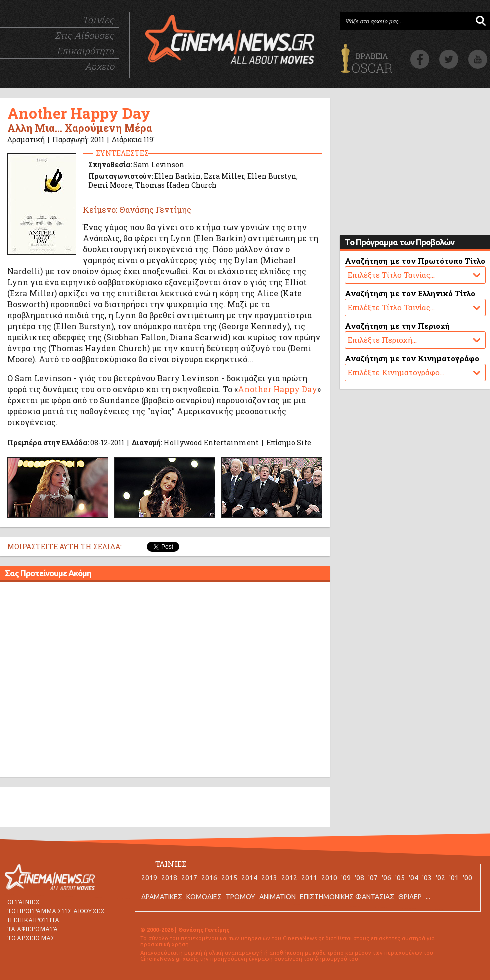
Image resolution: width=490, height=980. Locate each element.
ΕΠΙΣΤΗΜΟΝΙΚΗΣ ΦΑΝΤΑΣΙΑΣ (347, 897)
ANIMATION (278, 897)
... (428, 897)
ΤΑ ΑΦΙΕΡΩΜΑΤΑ (33, 929)
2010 (329, 878)
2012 (289, 878)
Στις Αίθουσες (85, 35)
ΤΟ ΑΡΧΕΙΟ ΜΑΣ (31, 938)
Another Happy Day (278, 389)
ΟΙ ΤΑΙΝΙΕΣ (23, 902)
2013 (269, 878)
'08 (360, 878)
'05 (400, 878)
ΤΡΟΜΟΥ (241, 897)
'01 (454, 878)
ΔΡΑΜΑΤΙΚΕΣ (162, 897)
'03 (427, 878)
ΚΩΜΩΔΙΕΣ (204, 897)
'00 (468, 878)
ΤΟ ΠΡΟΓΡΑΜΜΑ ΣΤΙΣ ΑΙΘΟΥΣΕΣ (56, 911)
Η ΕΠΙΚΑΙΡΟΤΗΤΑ (33, 920)
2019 (149, 878)
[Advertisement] (94, 681)
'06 (387, 878)
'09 (346, 878)
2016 (209, 878)
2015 (229, 878)
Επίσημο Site (289, 442)
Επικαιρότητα (86, 51)
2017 (189, 878)
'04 (414, 878)
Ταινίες (98, 20)
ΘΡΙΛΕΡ (410, 897)
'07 (373, 878)
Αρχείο (100, 66)
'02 (441, 878)
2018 (169, 878)
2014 (249, 878)
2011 (309, 878)
